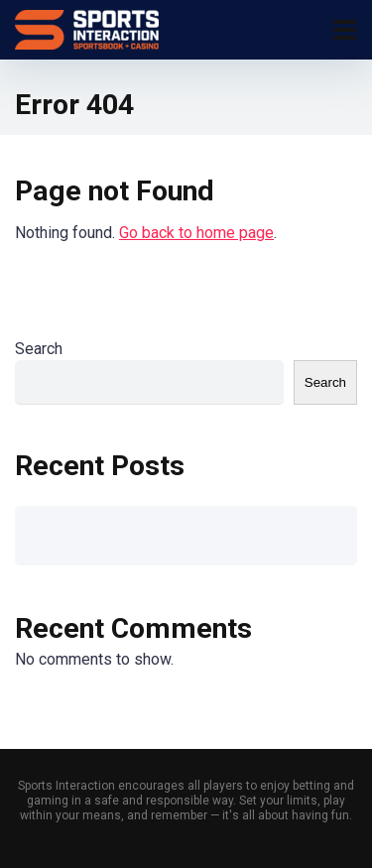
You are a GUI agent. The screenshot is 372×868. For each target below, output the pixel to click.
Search (39, 349)
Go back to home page (196, 233)
